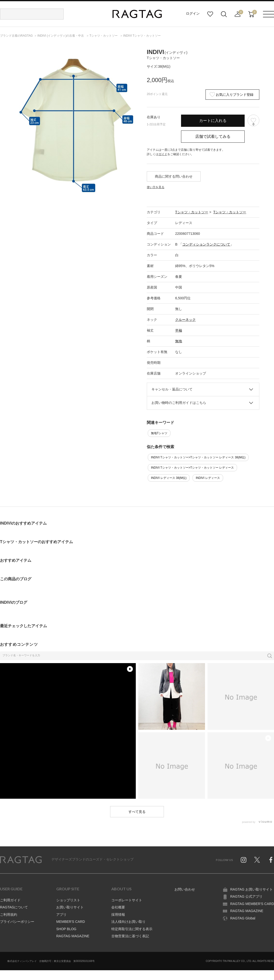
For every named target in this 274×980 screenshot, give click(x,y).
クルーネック (185, 320)
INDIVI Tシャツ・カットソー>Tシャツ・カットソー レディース (192, 468)
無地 (179, 341)
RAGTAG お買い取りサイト (251, 889)
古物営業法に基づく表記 (130, 936)
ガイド (163, 154)
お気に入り (210, 14)
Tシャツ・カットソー (192, 212)
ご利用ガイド (10, 900)
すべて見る (137, 812)
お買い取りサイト (70, 907)
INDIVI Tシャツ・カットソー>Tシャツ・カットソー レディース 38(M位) (198, 457)
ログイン (193, 13)
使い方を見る (156, 187)
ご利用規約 (9, 915)
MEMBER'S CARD (71, 922)
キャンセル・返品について (172, 389)
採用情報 (118, 915)
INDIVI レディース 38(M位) (169, 478)
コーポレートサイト (127, 900)
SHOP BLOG (66, 929)
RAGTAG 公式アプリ (246, 896)
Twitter (257, 860)
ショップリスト (68, 900)
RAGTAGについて (14, 907)
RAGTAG (21, 860)
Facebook (271, 860)
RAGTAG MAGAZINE (73, 936)
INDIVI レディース (208, 478)
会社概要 (118, 907)
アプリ (61, 915)
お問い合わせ (185, 889)
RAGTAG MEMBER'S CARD (252, 904)
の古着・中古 (61, 36)
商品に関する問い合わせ (174, 176)
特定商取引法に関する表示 (132, 929)
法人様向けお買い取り (128, 922)
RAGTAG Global (243, 918)
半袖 (179, 330)
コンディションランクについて (206, 244)
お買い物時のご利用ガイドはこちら (179, 403)
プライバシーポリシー (17, 922)
